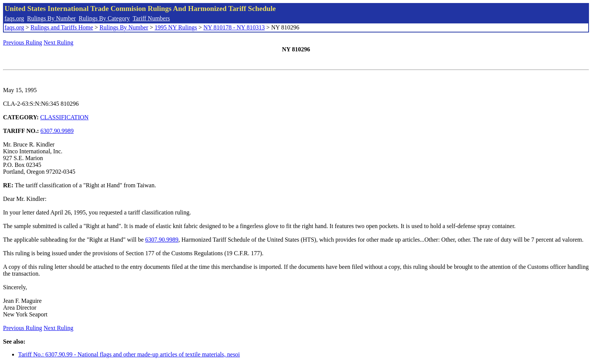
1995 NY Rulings (176, 27)
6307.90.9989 (57, 131)
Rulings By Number (52, 18)
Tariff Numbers (151, 18)
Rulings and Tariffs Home (62, 27)
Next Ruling (59, 42)
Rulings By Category (104, 18)
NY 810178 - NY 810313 (234, 27)
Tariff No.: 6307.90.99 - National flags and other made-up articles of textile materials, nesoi (129, 354)
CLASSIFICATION (65, 117)
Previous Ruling (23, 42)
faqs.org (14, 18)
